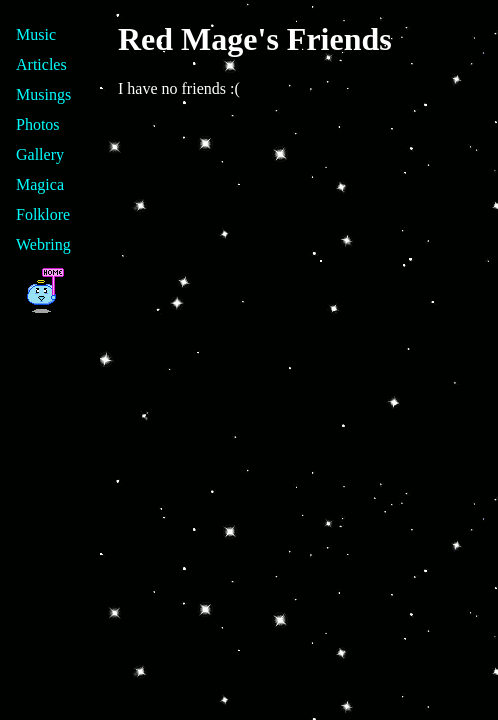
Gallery (40, 154)
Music (36, 34)
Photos (38, 124)
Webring (43, 244)
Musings (43, 94)
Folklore (43, 214)
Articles (41, 64)
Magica (40, 184)
